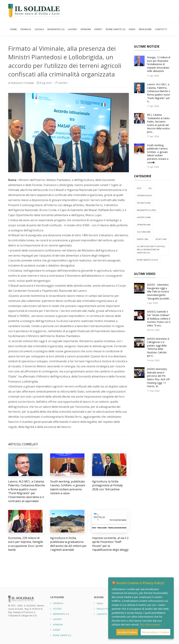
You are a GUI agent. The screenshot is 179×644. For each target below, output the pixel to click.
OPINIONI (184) (144, 225)
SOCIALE (39, 29)
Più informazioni (150, 624)
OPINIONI (86, 29)
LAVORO (72, 29)
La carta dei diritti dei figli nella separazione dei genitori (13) (151, 249)
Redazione (145, 29)
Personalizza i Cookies (155, 632)
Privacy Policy (105, 609)
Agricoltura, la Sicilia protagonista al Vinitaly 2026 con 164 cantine (107, 485)
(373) (139, 188)
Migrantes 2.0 (56, 29)
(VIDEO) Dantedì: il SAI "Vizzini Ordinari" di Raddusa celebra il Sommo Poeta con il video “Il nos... (159, 318)
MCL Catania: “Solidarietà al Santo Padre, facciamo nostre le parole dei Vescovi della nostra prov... (158, 123)
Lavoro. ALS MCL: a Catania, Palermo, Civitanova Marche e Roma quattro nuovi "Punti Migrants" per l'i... (159, 93)
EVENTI (98, 29)
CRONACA (26, 29)
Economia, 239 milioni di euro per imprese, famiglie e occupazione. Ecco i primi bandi (26, 544)
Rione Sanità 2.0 (115, 29)
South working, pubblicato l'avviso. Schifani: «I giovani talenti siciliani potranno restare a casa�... (158, 154)
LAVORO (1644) (144, 217)
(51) (150, 188)
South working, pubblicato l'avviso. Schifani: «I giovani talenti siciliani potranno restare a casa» (68, 487)
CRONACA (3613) (144, 195)
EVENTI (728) (142, 239)
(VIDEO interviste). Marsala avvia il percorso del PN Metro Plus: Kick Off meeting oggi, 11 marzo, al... (158, 378)
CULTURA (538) (144, 232)
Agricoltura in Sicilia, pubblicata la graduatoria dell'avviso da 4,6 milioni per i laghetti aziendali (68, 544)
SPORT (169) (161, 239)
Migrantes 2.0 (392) (146, 210)
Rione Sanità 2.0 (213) (147, 260)
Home (13, 29)
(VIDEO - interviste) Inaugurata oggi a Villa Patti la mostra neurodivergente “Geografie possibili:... (159, 291)
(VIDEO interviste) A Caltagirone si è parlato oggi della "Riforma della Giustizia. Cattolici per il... (158, 347)
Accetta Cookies (127, 632)
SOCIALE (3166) (144, 203)
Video (132, 29)
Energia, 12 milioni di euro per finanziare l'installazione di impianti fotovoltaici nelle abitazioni (159, 64)
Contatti (161, 29)
